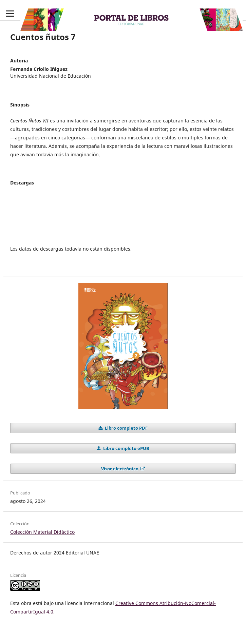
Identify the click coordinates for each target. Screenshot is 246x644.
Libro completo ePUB (126, 448)
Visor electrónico (120, 469)
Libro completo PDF (126, 428)
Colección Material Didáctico (42, 532)
